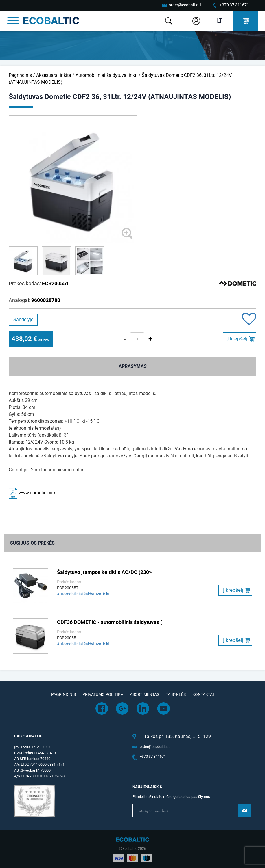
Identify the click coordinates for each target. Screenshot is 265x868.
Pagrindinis (20, 75)
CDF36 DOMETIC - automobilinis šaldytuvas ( (110, 622)
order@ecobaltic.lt (185, 5)
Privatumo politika (103, 694)
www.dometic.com (33, 493)
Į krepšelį (237, 339)
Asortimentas (145, 694)
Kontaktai (203, 694)
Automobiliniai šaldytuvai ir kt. (106, 75)
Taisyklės (176, 694)
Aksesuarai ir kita (54, 75)
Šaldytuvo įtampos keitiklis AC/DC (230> (104, 572)
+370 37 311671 (234, 5)
